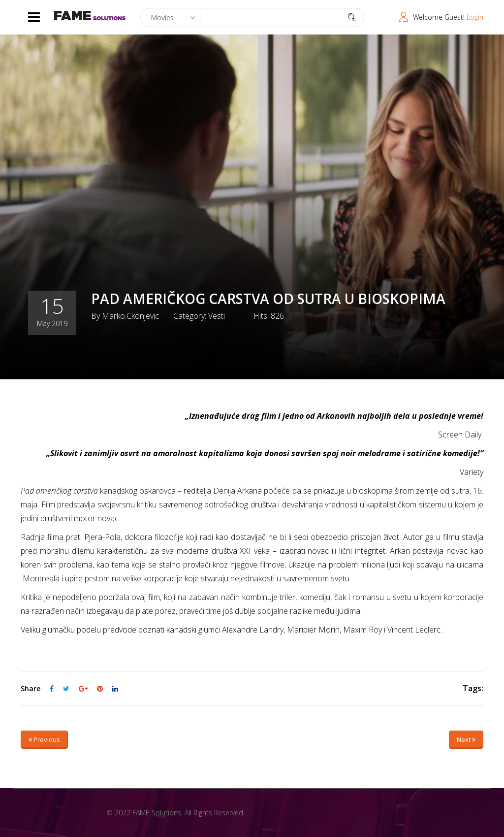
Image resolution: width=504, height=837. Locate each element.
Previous (44, 739)
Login (475, 17)
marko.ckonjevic (130, 316)
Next (466, 739)
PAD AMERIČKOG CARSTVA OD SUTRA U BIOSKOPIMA (268, 299)
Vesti (217, 316)
